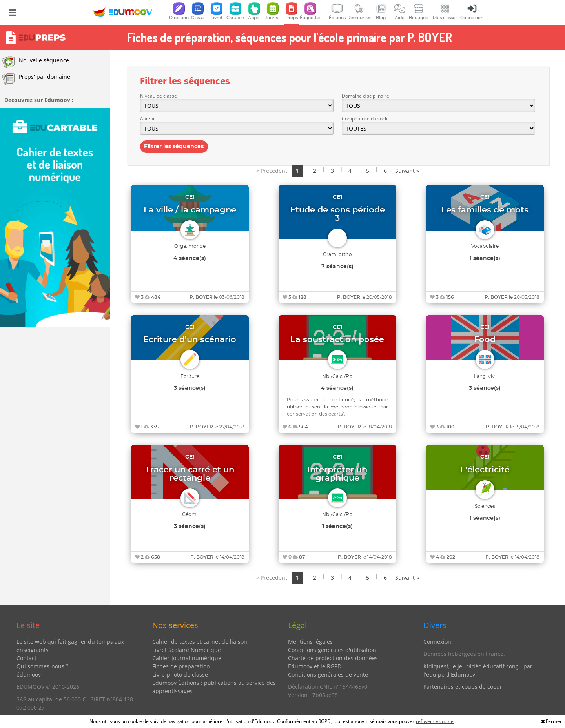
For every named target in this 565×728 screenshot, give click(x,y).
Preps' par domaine (36, 79)
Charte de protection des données (333, 658)
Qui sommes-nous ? (42, 666)
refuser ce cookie (435, 721)
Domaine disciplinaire (365, 96)
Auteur (148, 119)
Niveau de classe (159, 96)
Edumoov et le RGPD (315, 666)
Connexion (437, 642)
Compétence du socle (365, 119)
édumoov (29, 674)
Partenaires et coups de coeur (463, 687)
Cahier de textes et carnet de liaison (200, 642)
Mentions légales (310, 642)
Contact (26, 658)
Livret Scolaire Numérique (187, 650)
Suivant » (407, 171)
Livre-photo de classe (180, 674)
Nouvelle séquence (36, 62)
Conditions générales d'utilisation (332, 650)
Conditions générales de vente (328, 674)
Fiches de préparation (181, 666)
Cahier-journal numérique (187, 658)
